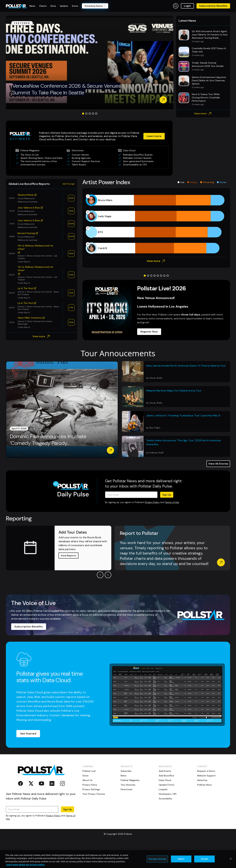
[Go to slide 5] (96, 114)
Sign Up (167, 495)
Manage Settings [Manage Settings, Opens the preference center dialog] (157, 859)
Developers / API (168, 794)
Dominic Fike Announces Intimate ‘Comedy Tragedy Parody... (48, 440)
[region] (118, 859)
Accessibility (166, 799)
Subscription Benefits (213, 6)
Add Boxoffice (166, 776)
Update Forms (167, 785)
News (123, 776)
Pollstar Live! (89, 771)
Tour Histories (128, 785)
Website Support (206, 776)
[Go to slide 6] (161, 276)
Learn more (154, 136)
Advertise (202, 780)
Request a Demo (206, 771)
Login (187, 6)
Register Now (149, 332)
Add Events (165, 771)
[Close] (231, 859)
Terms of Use (172, 502)
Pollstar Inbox (204, 785)
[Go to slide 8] (168, 276)
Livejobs (163, 789)
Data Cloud (165, 780)
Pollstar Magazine (130, 780)
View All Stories (218, 464)
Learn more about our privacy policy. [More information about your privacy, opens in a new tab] (25, 865)
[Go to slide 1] (83, 114)
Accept (204, 859)
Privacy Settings (91, 789)
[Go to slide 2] (86, 114)
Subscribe (126, 771)
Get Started (28, 734)
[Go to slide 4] (93, 114)
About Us (87, 780)
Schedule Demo (95, 6)
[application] (156, 224)
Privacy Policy (152, 502)
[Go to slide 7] (164, 276)
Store (85, 776)
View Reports (69, 556)
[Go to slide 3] (90, 114)
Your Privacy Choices (94, 794)
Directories (127, 789)
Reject (181, 859)
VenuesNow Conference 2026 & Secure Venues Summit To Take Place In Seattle (67, 89)
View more (203, 114)
